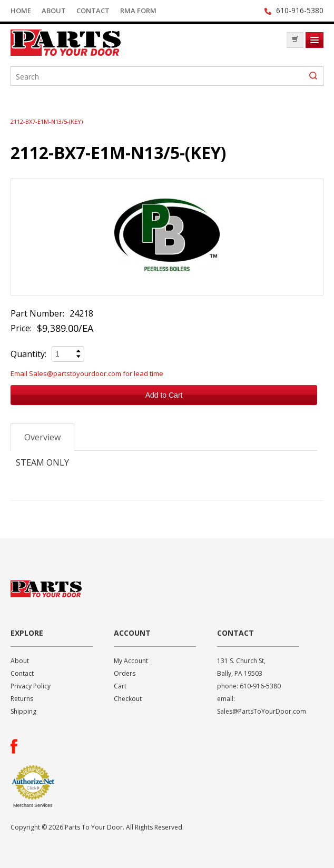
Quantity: (28, 354)
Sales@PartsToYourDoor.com (262, 711)
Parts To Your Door (90, 43)
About (54, 11)
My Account (131, 661)
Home (21, 11)
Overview (42, 437)
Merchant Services (33, 805)
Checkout (128, 699)
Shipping (23, 711)
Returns (22, 699)
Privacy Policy (31, 686)
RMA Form (138, 11)
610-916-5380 (300, 10)
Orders (125, 673)
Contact (93, 11)
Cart (120, 686)
